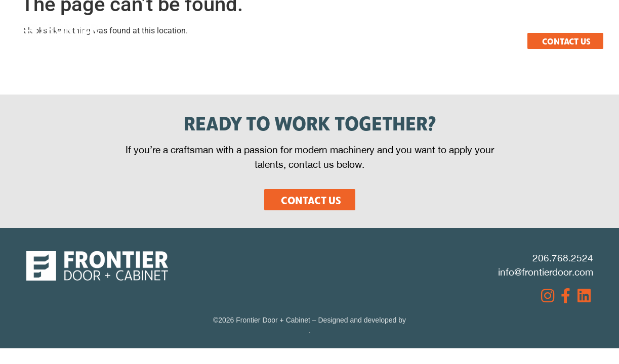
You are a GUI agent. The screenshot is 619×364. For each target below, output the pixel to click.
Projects (440, 24)
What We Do (216, 24)
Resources (366, 24)
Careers (507, 24)
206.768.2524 (563, 258)
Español (571, 24)
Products (292, 24)
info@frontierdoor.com (546, 272)
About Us (142, 24)
